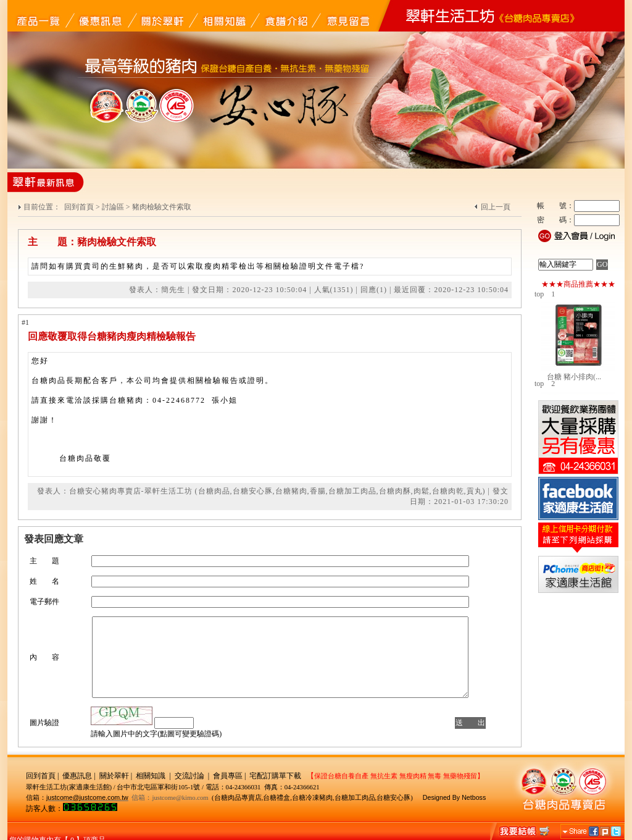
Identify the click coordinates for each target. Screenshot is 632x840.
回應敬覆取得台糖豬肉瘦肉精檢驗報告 (112, 336)
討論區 (113, 207)
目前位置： (43, 207)
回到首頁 (79, 207)
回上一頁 (496, 207)
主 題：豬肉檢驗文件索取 (92, 242)
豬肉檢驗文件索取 (162, 207)
